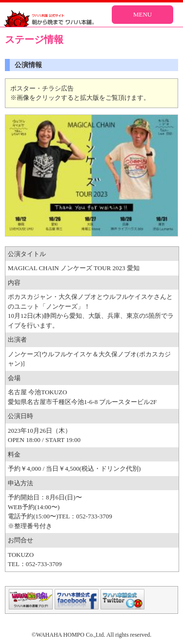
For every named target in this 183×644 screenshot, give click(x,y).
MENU (142, 14)
